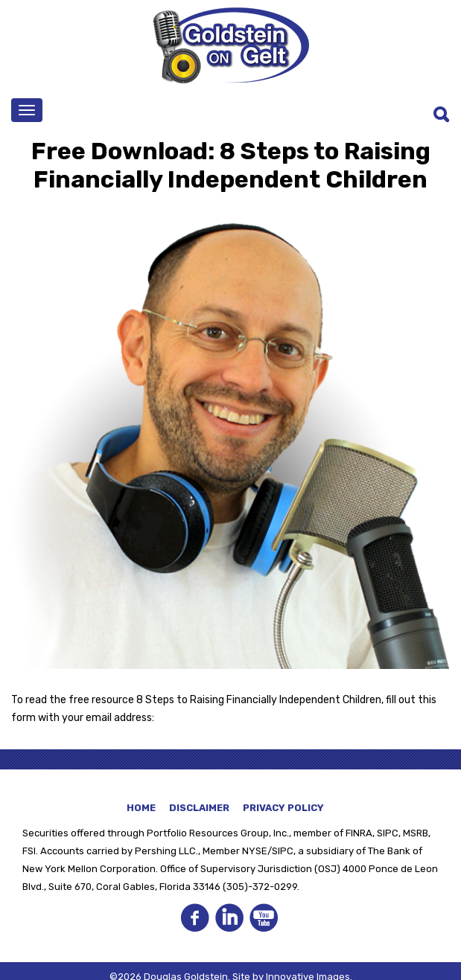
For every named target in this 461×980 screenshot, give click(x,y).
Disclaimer (199, 808)
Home (141, 808)
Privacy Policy (283, 808)
